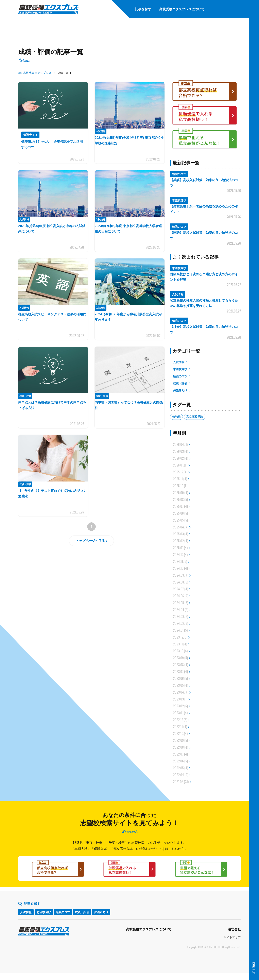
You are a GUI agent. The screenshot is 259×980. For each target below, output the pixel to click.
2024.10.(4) (180, 568)
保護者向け (180, 390)
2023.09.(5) (180, 658)
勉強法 (176, 417)
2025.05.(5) (180, 520)
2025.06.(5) (180, 513)
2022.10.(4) (180, 733)
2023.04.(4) (181, 692)
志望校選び (180, 369)
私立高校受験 (195, 417)
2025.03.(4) (180, 534)
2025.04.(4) (181, 527)
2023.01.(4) (180, 713)
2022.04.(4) (181, 775)
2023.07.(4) (180, 672)
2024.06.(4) (181, 596)
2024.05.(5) (180, 603)
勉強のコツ (180, 376)
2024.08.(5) (180, 582)
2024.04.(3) (181, 610)
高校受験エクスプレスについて (149, 936)
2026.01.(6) (180, 465)
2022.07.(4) (180, 754)
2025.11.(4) (180, 479)
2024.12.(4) (180, 555)
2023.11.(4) (180, 644)
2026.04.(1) (180, 444)
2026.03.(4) (180, 451)
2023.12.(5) (180, 637)
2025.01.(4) (180, 548)
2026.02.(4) (180, 458)
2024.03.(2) (180, 616)
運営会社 (234, 936)
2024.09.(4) (181, 575)
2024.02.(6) (180, 623)
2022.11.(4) (180, 727)
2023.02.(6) (180, 706)
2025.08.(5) (180, 500)
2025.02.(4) (180, 541)
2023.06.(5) (180, 678)
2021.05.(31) (181, 782)
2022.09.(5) (180, 740)
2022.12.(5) (180, 720)
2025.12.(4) (180, 472)
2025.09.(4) (180, 493)
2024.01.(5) (180, 630)
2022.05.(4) (180, 768)
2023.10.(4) (180, 651)
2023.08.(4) (180, 665)
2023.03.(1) (180, 699)
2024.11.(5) (180, 561)
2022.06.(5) (180, 761)
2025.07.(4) (180, 506)
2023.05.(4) (180, 685)
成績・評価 (180, 383)
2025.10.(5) (180, 486)
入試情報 (179, 362)
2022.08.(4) (180, 747)
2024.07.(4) (180, 589)
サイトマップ (232, 944)
